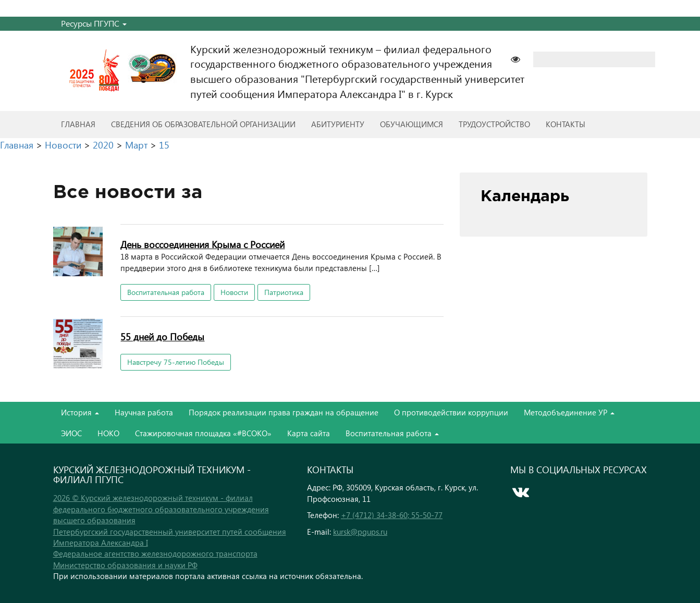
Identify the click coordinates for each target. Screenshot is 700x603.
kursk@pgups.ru (360, 532)
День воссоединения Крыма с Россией (202, 244)
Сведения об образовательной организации (203, 124)
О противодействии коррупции (451, 412)
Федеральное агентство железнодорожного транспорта (155, 553)
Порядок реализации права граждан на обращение (284, 412)
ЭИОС (71, 433)
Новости (234, 292)
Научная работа (144, 412)
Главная (78, 124)
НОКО (108, 433)
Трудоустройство (494, 124)
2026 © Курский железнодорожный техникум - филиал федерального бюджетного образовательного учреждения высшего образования (161, 509)
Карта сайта (309, 433)
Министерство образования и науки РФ (125, 565)
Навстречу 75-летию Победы (176, 362)
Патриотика (284, 292)
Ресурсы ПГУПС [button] (94, 23)
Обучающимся (412, 124)
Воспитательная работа (166, 292)
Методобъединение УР (569, 412)
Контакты (566, 124)
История (80, 412)
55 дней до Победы (162, 336)
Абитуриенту (338, 124)
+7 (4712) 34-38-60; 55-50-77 (392, 515)
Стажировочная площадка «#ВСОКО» (203, 433)
